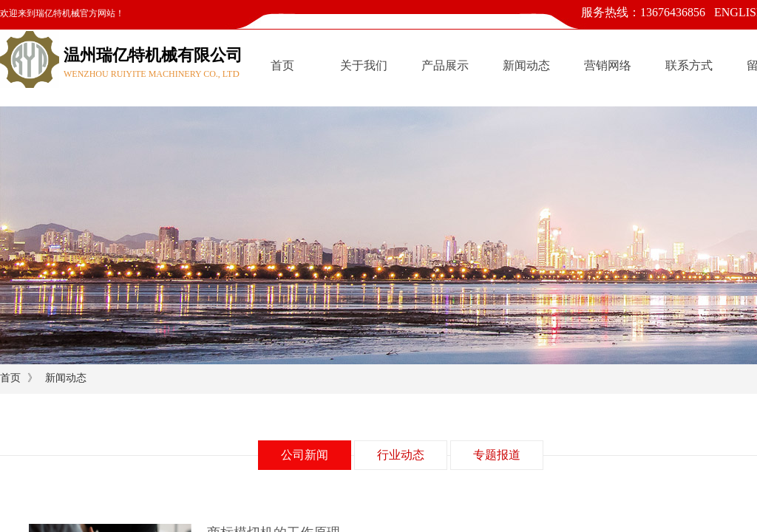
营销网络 (608, 65)
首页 (282, 65)
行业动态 (401, 455)
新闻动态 (526, 65)
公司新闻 (305, 455)
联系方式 (689, 65)
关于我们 (364, 65)
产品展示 (445, 65)
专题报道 (497, 455)
